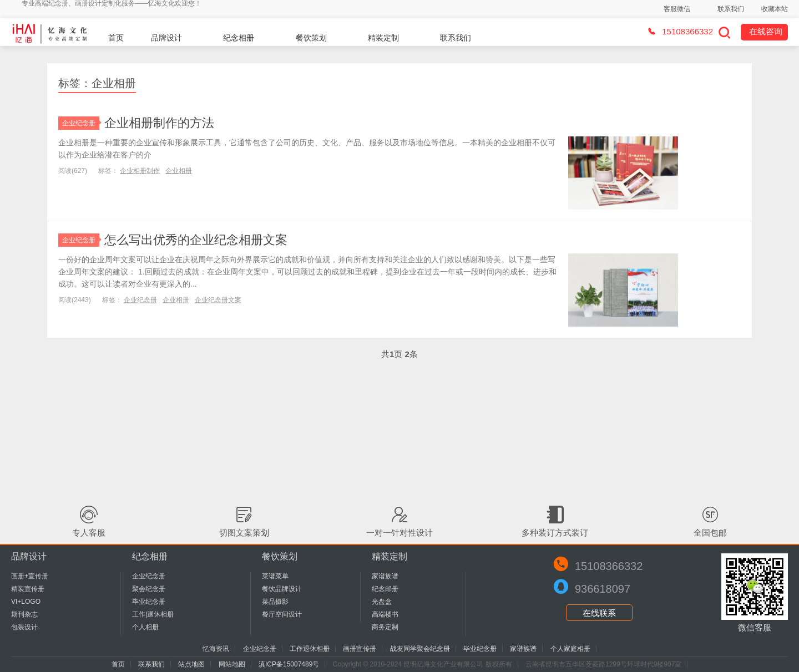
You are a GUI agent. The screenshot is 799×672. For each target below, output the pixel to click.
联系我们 (731, 9)
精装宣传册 (28, 589)
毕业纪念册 (149, 602)
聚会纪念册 (149, 589)
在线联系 (599, 613)
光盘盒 (382, 602)
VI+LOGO (26, 602)
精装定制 (383, 38)
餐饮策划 (311, 38)
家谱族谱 (385, 576)
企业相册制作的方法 (159, 123)
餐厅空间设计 (282, 614)
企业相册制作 (140, 171)
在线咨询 (766, 31)
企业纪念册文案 (218, 300)
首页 (116, 38)
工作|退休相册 (153, 614)
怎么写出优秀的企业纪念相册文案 (196, 240)
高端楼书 (385, 614)
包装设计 (24, 627)
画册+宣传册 (30, 576)
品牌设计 (166, 38)
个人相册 (145, 627)
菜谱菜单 (275, 576)
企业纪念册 (81, 123)
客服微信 (677, 9)
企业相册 (179, 171)
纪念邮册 (385, 589)
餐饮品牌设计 (282, 589)
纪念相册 (239, 38)
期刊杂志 (24, 614)
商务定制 (385, 627)
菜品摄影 (275, 602)
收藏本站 (775, 9)
